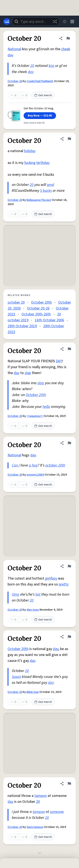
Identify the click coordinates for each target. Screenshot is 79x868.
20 (32, 66)
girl (48, 578)
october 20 (16, 302)
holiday (30, 151)
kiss (52, 66)
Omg (15, 594)
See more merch (34, 123)
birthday (43, 163)
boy (54, 578)
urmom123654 (35, 475)
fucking (30, 163)
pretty (64, 584)
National (14, 49)
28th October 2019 (22, 326)
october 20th (55, 465)
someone (57, 812)
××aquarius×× (35, 416)
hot (38, 594)
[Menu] (72, 22)
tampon (41, 796)
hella (46, 407)
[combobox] (36, 22)
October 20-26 (38, 308)
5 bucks (46, 191)
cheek (66, 49)
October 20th (41, 302)
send (50, 185)
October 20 (15, 81)
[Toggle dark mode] (65, 22)
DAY (59, 361)
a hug (33, 465)
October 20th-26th (36, 314)
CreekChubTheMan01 (40, 81)
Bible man (33, 692)
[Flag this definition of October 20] (68, 38)
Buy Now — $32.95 (40, 116)
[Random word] (55, 22)
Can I (16, 465)
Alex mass (33, 610)
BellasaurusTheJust (39, 200)
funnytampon (35, 827)
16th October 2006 (49, 320)
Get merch (43, 95)
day (10, 55)
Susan (16, 677)
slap (28, 373)
